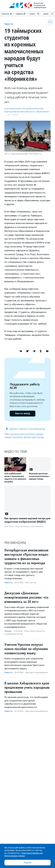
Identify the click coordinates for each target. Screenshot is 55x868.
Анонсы (8, 631)
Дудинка (13, 429)
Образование (42, 112)
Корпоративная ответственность (20, 112)
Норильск (23, 429)
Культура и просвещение (36, 672)
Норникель (18, 437)
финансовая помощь (34, 437)
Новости (9, 24)
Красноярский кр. (37, 429)
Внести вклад (22, 413)
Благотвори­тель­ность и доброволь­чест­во (24, 109)
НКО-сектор (31, 583)
